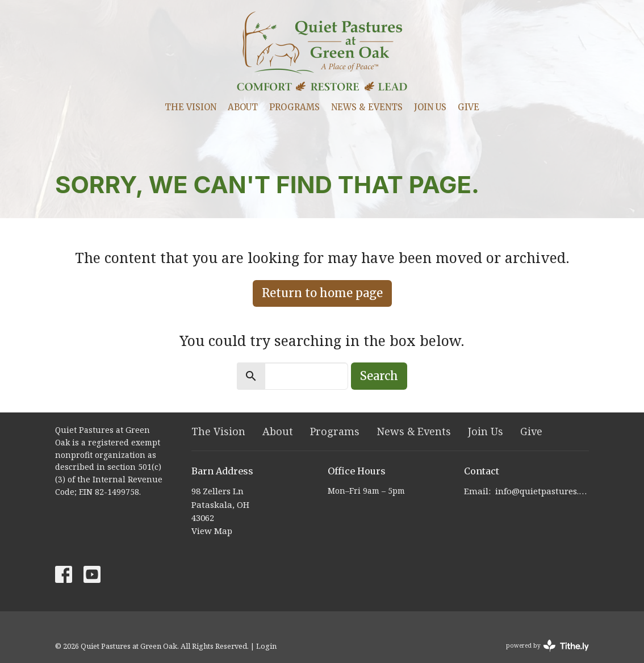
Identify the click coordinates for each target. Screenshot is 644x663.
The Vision (191, 107)
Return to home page (322, 293)
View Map (212, 531)
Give (469, 107)
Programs (294, 107)
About (243, 107)
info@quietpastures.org (542, 491)
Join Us (430, 107)
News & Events (367, 107)
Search (379, 376)
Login (266, 646)
